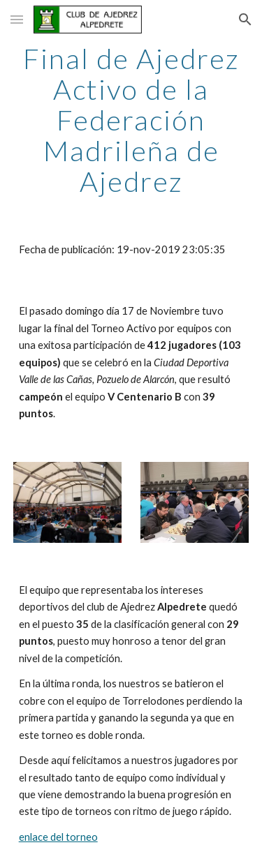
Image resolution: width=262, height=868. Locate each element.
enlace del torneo (58, 837)
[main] (131, 120)
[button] (17, 19)
